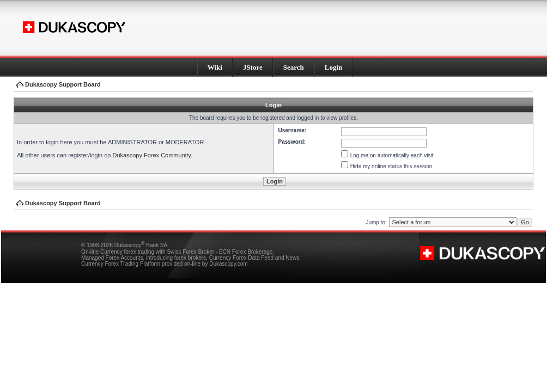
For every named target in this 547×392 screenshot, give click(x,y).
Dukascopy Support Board (63, 84)
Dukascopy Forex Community (151, 155)
